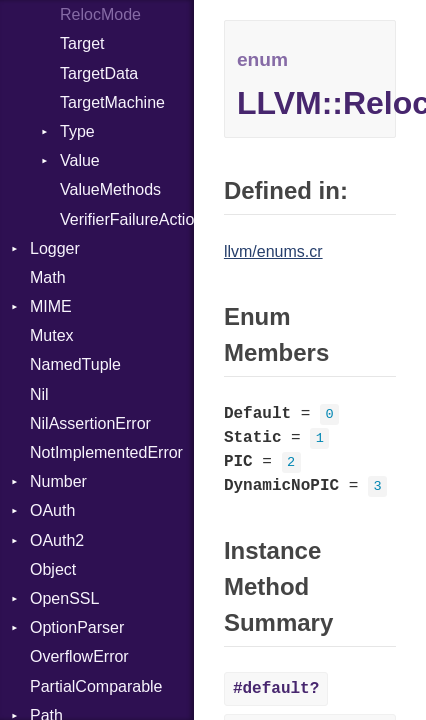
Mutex (52, 335)
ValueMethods (110, 189)
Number (58, 481)
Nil (39, 394)
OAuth (52, 510)
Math (48, 277)
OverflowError (79, 656)
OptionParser (77, 627)
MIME (51, 306)
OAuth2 (57, 540)
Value (80, 160)
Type (77, 131)
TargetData (99, 73)
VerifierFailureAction (127, 219)
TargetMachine (112, 102)
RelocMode (100, 14)
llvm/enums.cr (273, 251)
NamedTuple (75, 364)
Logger (55, 248)
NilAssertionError (90, 423)
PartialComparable (96, 686)
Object (53, 569)
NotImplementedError (106, 452)
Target (82, 43)
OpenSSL (64, 598)
